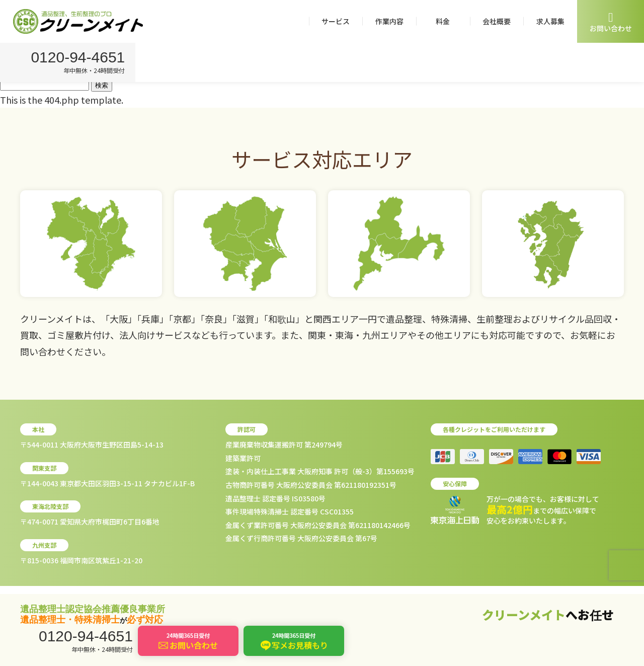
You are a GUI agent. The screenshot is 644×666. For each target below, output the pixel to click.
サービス (336, 21)
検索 (102, 85)
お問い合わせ (611, 22)
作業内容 (389, 21)
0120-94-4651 (79, 58)
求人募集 (550, 21)
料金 (443, 21)
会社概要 (497, 21)
